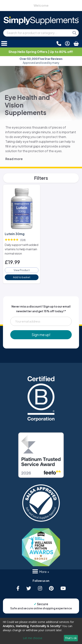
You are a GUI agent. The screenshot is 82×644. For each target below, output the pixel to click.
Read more (14, 159)
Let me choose (33, 638)
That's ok (71, 638)
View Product (22, 270)
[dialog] (41, 631)
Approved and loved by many (41, 61)
